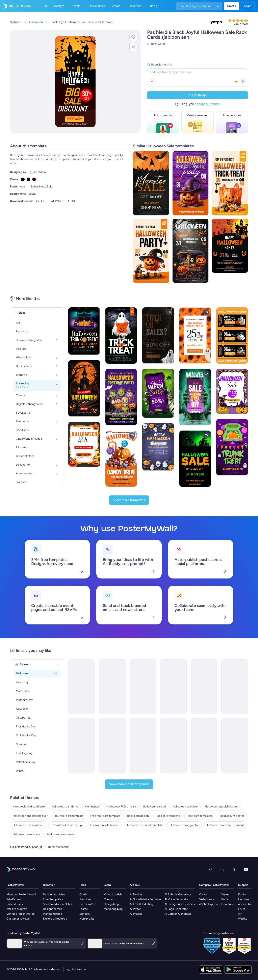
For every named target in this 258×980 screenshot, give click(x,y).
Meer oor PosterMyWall (21, 894)
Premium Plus (88, 904)
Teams (84, 909)
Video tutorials (113, 894)
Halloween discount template (144, 825)
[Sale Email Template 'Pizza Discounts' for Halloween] (82, 687)
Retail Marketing (58, 847)
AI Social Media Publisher (146, 899)
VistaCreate (207, 899)
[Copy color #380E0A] (34, 179)
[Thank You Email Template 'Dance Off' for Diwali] (112, 746)
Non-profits (87, 919)
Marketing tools (53, 914)
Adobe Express (209, 904)
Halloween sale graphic (184, 825)
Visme (225, 894)
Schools (85, 914)
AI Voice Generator (177, 899)
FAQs (242, 909)
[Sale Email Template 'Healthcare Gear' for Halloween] (173, 746)
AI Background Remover (180, 904)
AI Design (136, 894)
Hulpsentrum (246, 899)
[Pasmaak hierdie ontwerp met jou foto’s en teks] (75, 82)
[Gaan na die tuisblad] (17, 6)
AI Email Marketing (141, 904)
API (240, 914)
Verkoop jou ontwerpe (21, 914)
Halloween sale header (61, 834)
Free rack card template (105, 816)
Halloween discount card (28, 825)
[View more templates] (129, 500)
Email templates (53, 899)
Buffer (225, 899)
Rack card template (168, 816)
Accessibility (246, 904)
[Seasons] (58, 665)
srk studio (40, 172)
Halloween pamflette (65, 807)
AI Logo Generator (176, 909)
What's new (14, 899)
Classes (109, 899)
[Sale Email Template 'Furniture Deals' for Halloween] (204, 687)
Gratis (83, 894)
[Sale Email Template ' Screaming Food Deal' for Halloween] (173, 687)
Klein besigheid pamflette (29, 807)
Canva (203, 894)
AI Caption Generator (178, 914)
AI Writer (135, 909)
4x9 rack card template (69, 816)
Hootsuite (228, 904)
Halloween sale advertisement (225, 825)
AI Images (136, 914)
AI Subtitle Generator (178, 894)
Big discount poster (232, 816)
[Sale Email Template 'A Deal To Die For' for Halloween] (235, 687)
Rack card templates (200, 816)
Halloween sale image (26, 834)
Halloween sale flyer (185, 807)
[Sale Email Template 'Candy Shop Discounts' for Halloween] (82, 746)
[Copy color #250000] (28, 179)
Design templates (54, 894)
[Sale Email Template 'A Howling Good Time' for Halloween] (112, 687)
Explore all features (55, 919)
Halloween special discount (222, 807)
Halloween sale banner (105, 825)
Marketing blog (113, 909)
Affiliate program (17, 909)
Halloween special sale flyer (30, 816)
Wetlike (243, 919)
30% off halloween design (67, 825)
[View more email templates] (129, 784)
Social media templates (58, 904)
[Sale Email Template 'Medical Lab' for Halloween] (204, 746)
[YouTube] (246, 869)
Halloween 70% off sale (121, 807)
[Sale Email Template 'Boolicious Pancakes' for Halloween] (143, 687)
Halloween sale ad (154, 807)
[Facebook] (210, 869)
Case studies (15, 904)
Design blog (111, 904)
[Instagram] (222, 869)
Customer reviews (18, 919)
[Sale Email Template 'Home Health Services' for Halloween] (235, 746)
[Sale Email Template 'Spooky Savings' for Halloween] (143, 746)
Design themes (53, 909)
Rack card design (138, 816)
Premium (85, 899)
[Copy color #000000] (23, 179)
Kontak (242, 894)
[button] (133, 37)
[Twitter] (234, 869)
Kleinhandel (92, 807)
